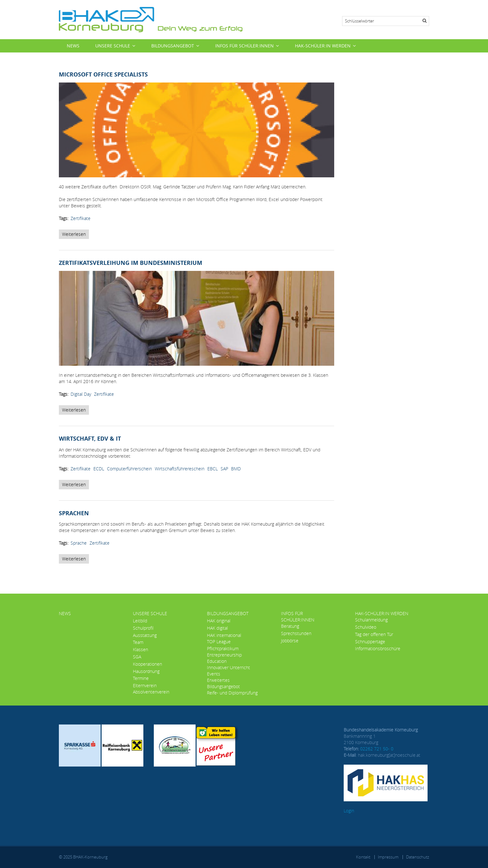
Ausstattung (145, 635)
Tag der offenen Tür (374, 634)
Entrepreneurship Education (224, 658)
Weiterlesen (75, 235)
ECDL (99, 469)
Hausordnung (146, 671)
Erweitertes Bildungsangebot (223, 683)
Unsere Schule (113, 46)
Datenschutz (418, 857)
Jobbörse (290, 641)
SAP (224, 469)
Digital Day (81, 394)
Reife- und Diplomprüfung (232, 693)
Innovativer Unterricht (228, 667)
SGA (137, 657)
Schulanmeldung (371, 620)
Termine (141, 678)
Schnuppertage (370, 642)
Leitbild (140, 621)
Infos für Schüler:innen (244, 46)
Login (349, 811)
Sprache (79, 543)
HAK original (219, 621)
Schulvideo (366, 627)
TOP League (219, 642)
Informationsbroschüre (378, 648)
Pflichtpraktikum (223, 648)
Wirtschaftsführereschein (180, 469)
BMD (236, 469)
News (73, 46)
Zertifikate (81, 218)
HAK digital (217, 628)
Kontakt (363, 857)
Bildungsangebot (173, 46)
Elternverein (145, 685)
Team (138, 642)
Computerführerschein (129, 469)
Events (214, 674)
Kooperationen (147, 664)
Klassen (141, 649)
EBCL (213, 469)
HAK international (224, 635)
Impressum (388, 857)
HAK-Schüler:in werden (323, 46)
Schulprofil (143, 628)
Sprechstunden (296, 633)
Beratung (290, 626)
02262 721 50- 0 (377, 749)
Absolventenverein (151, 692)
